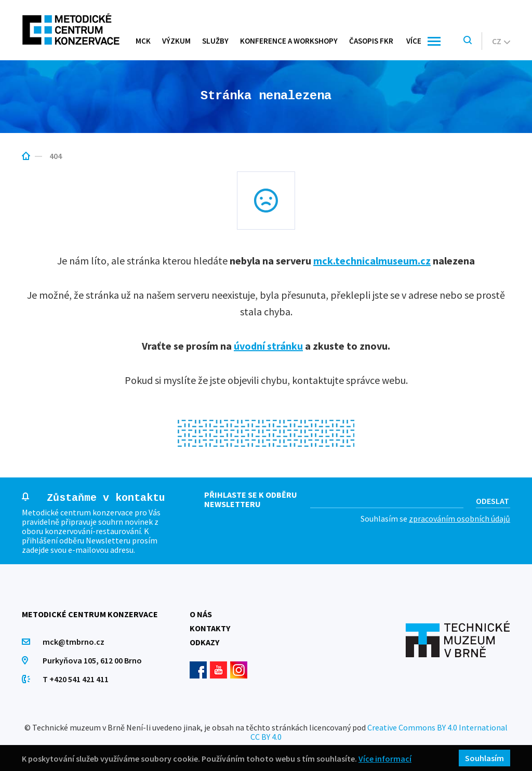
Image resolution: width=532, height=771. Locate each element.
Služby (215, 41)
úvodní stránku (268, 346)
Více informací (385, 758)
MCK (143, 41)
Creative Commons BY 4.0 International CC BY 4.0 (379, 732)
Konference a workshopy (289, 41)
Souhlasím (484, 758)
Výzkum (176, 41)
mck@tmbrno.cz (74, 642)
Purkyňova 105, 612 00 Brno (92, 660)
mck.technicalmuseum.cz (372, 261)
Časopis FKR (371, 41)
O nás (201, 614)
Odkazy (204, 642)
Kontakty (210, 628)
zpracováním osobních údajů (460, 519)
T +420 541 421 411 (76, 679)
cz (501, 41)
